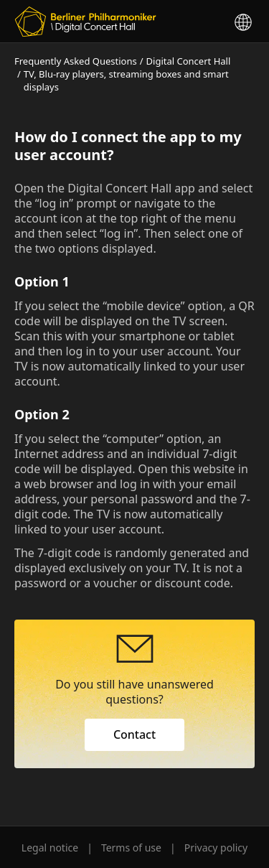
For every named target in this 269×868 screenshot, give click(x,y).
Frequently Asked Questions (76, 61)
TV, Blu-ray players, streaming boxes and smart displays (126, 80)
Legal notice (50, 848)
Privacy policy (216, 848)
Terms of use (131, 848)
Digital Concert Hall (189, 61)
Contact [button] (134, 734)
